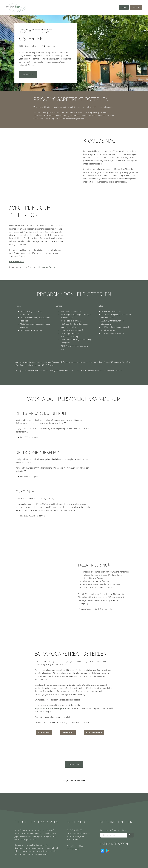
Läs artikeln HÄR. (17, 262)
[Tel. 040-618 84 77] (80, 830)
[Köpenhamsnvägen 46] (80, 836)
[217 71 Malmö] (80, 840)
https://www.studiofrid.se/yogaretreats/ (53, 708)
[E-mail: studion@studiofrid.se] (80, 833)
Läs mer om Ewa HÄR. (48, 267)
